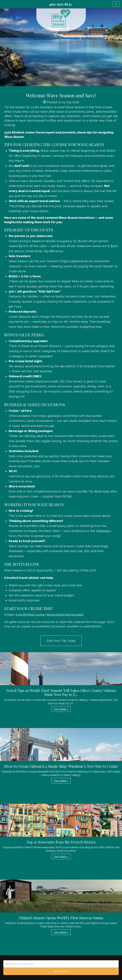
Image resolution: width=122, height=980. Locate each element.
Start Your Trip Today (61, 641)
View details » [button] (61, 709)
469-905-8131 (60, 4)
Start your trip (61, 971)
